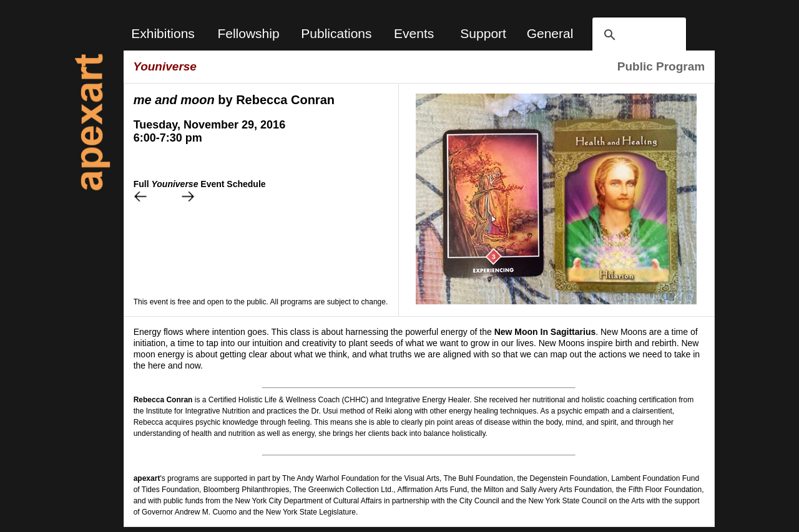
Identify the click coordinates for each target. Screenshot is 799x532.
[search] (637, 35)
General (550, 33)
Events (414, 33)
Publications (336, 33)
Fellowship (248, 33)
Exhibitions (163, 33)
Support (483, 33)
